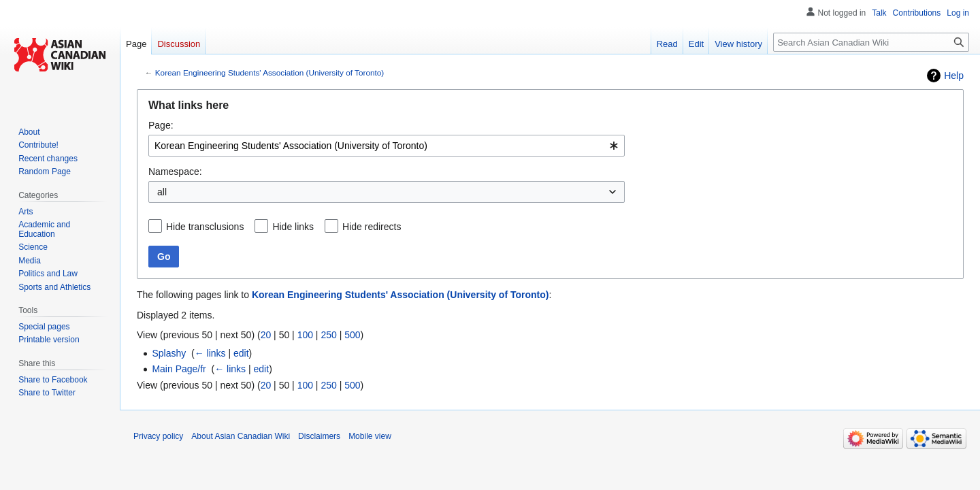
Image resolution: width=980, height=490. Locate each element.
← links (210, 353)
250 (328, 335)
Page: (161, 125)
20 (266, 335)
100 (305, 335)
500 (352, 335)
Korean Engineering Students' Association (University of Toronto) (269, 72)
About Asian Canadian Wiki (241, 436)
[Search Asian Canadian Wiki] (871, 42)
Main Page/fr (179, 369)
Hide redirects (372, 227)
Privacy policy (158, 436)
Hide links (293, 227)
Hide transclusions (205, 227)
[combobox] (387, 146)
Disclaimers (319, 436)
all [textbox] (162, 192)
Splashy (169, 353)
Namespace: (175, 171)
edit (241, 353)
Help (954, 76)
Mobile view (370, 436)
